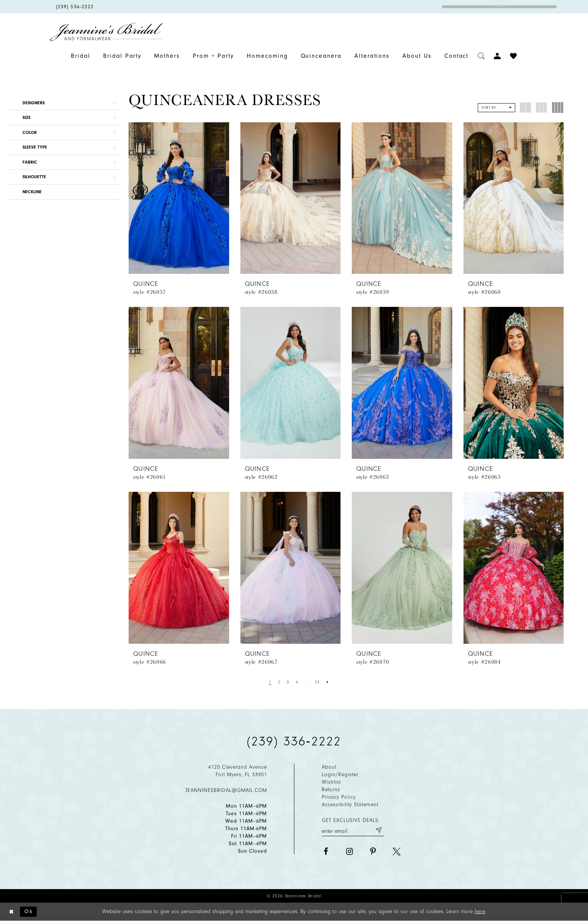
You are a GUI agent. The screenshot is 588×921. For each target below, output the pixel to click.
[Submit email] (378, 830)
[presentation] (179, 198)
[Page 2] (279, 682)
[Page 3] (288, 682)
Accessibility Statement (350, 805)
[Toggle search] (481, 56)
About (329, 767)
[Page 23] (317, 682)
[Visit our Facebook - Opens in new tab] (326, 851)
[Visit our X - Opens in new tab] (397, 851)
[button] (65, 103)
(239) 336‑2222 (294, 741)
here (480, 911)
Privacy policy (339, 797)
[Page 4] (297, 682)
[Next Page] (328, 682)
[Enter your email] (353, 830)
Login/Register (340, 775)
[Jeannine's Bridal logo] (106, 32)
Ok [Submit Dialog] (29, 911)
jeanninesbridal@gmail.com (226, 790)
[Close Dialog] (12, 912)
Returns (331, 790)
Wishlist (331, 782)
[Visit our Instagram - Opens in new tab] (349, 851)
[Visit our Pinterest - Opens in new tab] (373, 851)
